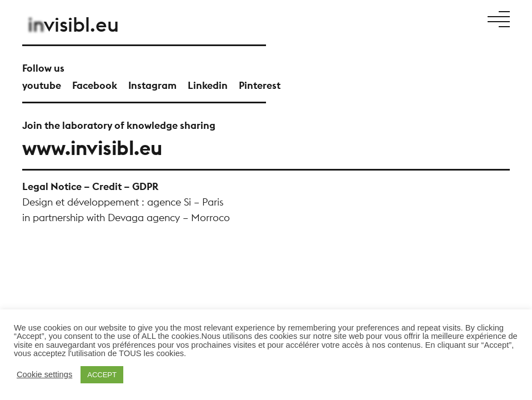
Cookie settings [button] (44, 375)
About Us (345, 18)
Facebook (95, 85)
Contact (439, 18)
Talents (381, 18)
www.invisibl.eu (92, 148)
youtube (42, 85)
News (409, 18)
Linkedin (208, 85)
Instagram (152, 85)
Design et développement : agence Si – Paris (123, 202)
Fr (461, 18)
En (471, 18)
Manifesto (266, 18)
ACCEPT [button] (102, 375)
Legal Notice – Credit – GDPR (90, 186)
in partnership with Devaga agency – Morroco (126, 217)
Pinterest (260, 85)
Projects (306, 18)
